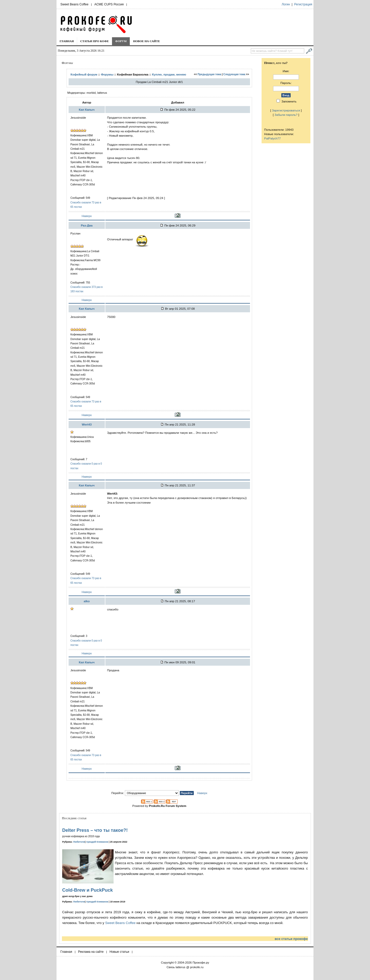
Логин (286, 4)
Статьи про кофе (94, 41)
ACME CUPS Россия (109, 4)
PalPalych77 (272, 138)
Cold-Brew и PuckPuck (87, 890)
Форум (121, 41)
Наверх (87, 216)
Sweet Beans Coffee (74, 4)
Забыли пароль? (286, 115)
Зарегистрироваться (286, 110)
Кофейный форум (84, 74)
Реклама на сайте (91, 952)
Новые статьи (119, 952)
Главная (67, 41)
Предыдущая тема (209, 74)
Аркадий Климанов (97, 842)
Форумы (107, 74)
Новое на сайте (147, 41)
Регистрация (303, 4)
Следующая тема (234, 74)
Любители (79, 842)
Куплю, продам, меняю (169, 74)
